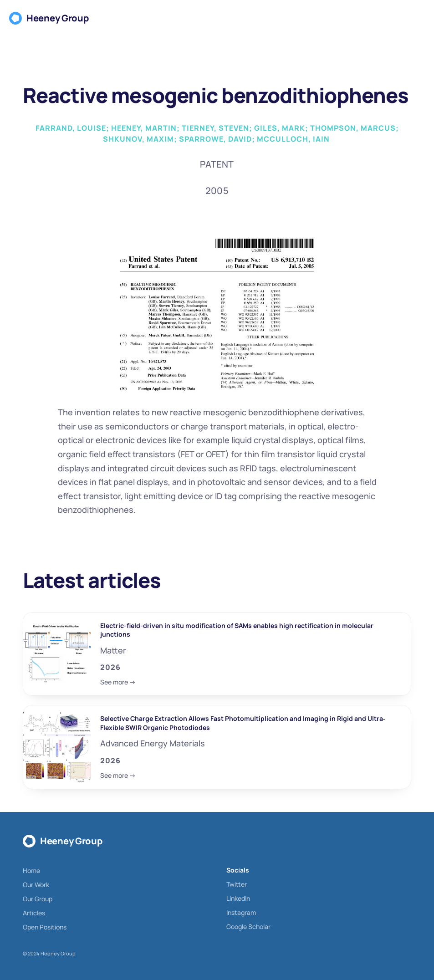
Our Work (36, 885)
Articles (34, 913)
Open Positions (45, 927)
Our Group (38, 899)
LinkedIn (238, 898)
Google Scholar (248, 926)
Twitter (237, 884)
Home (31, 870)
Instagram (241, 912)
